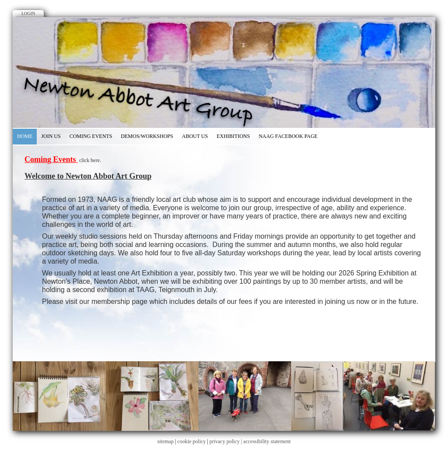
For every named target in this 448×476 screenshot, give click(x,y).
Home (25, 136)
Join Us (51, 136)
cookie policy (191, 441)
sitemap (166, 441)
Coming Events (91, 136)
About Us (195, 136)
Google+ (233, 8)
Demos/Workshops (147, 136)
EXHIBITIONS (233, 136)
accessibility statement (267, 441)
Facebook (215, 8)
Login (28, 13)
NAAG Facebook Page (288, 136)
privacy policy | (226, 441)
